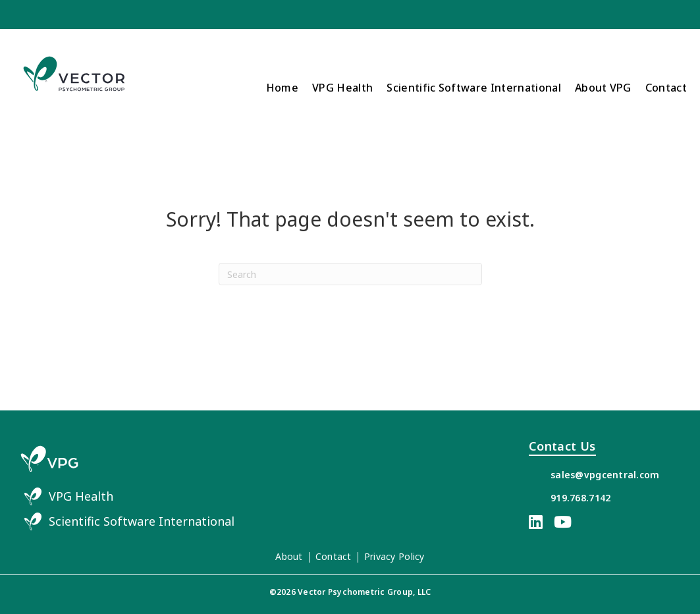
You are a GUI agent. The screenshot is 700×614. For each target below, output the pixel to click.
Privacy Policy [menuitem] (394, 556)
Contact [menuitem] (666, 88)
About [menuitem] (289, 556)
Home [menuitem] (282, 88)
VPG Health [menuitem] (342, 88)
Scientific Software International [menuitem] (474, 88)
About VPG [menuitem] (603, 88)
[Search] (350, 274)
